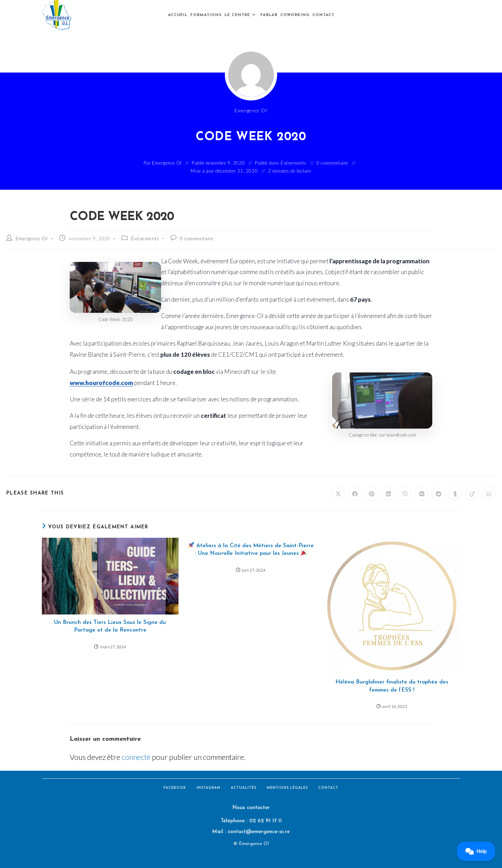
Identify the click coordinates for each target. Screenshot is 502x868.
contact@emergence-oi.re (259, 832)
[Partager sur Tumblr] (455, 493)
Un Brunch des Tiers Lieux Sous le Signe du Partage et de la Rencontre (110, 626)
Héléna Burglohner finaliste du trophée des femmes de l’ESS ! (392, 686)
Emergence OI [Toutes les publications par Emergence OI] (251, 110)
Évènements (294, 163)
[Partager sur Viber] (405, 493)
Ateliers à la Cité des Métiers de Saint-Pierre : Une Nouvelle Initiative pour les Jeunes (251, 549)
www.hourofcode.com (101, 383)
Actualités (244, 788)
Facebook (175, 788)
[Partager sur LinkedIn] (388, 493)
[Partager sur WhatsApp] (489, 493)
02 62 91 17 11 (265, 821)
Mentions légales (287, 788)
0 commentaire (332, 163)
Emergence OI (32, 238)
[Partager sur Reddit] (439, 493)
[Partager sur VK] (422, 493)
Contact (328, 788)
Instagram (208, 788)
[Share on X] (338, 493)
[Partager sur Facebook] (355, 493)
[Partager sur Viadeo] (472, 493)
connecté (136, 757)
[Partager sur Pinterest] (372, 493)
